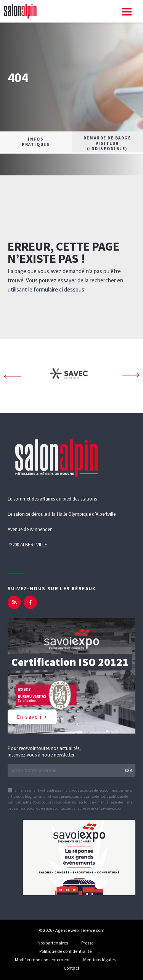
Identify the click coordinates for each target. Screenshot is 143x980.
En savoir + (32, 717)
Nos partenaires (53, 943)
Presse (87, 943)
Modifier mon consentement (42, 960)
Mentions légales (99, 960)
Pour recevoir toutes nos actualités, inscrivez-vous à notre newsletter (44, 752)
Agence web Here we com (80, 930)
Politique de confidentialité (65, 951)
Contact (71, 968)
